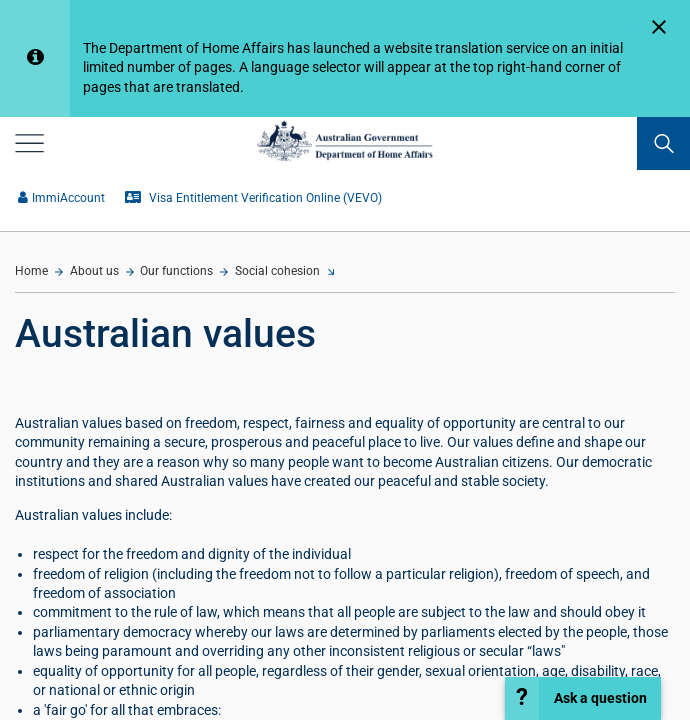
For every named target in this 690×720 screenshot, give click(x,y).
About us (94, 271)
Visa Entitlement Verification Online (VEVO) (253, 198)
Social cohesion (277, 271)
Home (31, 271)
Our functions (176, 271)
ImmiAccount (62, 198)
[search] (663, 143)
